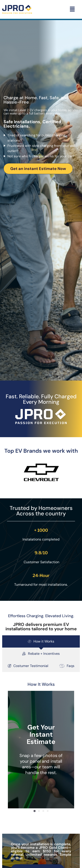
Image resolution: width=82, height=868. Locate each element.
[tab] (41, 641)
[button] (72, 9)
